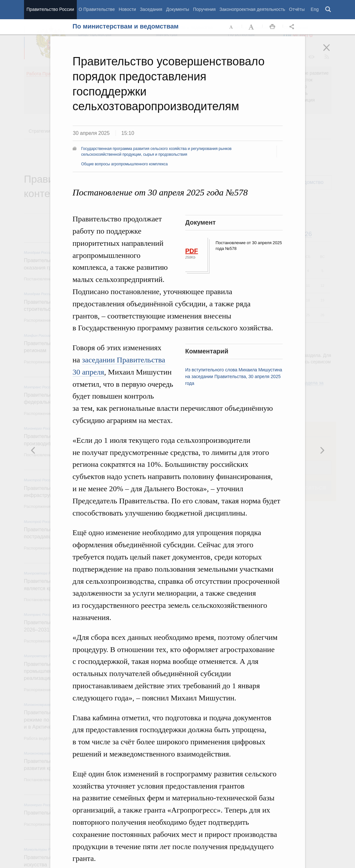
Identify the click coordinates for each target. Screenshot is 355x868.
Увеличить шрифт (252, 27)
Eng (315, 9)
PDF (192, 251)
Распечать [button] (272, 27)
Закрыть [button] (331, 52)
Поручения (204, 9)
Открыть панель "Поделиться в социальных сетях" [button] (293, 27)
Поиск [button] (328, 10)
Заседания (151, 9)
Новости (127, 9)
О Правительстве (97, 9)
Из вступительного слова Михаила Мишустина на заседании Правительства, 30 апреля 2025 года (234, 376)
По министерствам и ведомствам (126, 26)
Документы (178, 9)
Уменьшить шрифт (231, 27)
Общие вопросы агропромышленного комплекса (125, 164)
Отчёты (297, 9)
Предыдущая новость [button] (322, 450)
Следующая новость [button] (33, 450)
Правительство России (50, 9)
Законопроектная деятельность (252, 9)
